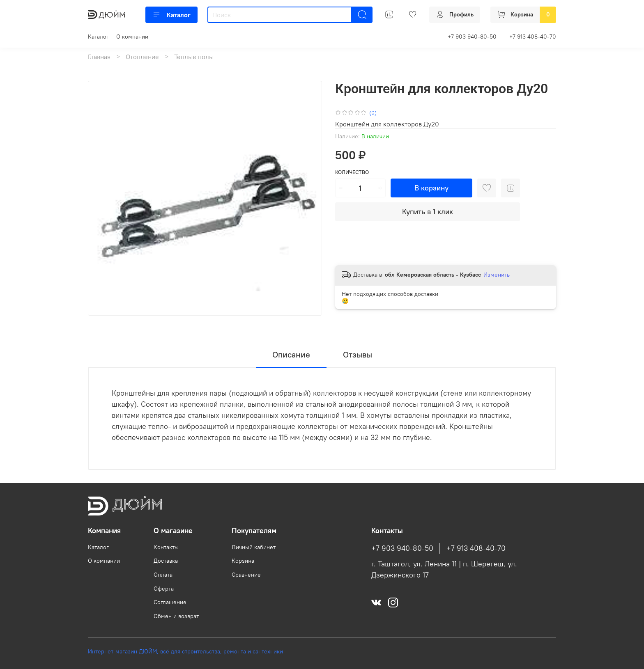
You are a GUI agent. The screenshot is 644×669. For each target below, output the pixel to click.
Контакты (166, 547)
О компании (132, 37)
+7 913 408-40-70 (533, 37)
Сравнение (246, 575)
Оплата (163, 575)
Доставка (166, 561)
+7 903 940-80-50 (472, 37)
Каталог (171, 15)
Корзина (243, 561)
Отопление (142, 57)
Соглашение (170, 602)
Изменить (497, 275)
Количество (352, 172)
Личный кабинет (254, 547)
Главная (99, 57)
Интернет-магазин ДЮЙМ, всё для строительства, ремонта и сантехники (185, 651)
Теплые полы (194, 57)
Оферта (164, 589)
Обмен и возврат (176, 616)
